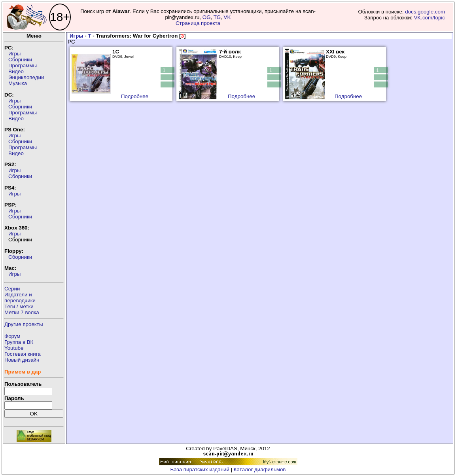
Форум (12, 336)
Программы (23, 65)
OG (207, 17)
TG (217, 17)
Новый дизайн (22, 360)
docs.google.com (425, 12)
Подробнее (135, 96)
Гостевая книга (23, 354)
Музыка (18, 83)
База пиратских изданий (200, 469)
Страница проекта (198, 23)
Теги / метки (19, 306)
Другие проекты (24, 324)
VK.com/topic (429, 18)
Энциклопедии (26, 77)
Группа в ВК (19, 342)
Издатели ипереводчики (20, 298)
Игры (14, 54)
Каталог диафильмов (260, 469)
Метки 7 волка (22, 312)
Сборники (20, 60)
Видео (16, 71)
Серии (12, 289)
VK (227, 17)
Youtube (14, 348)
